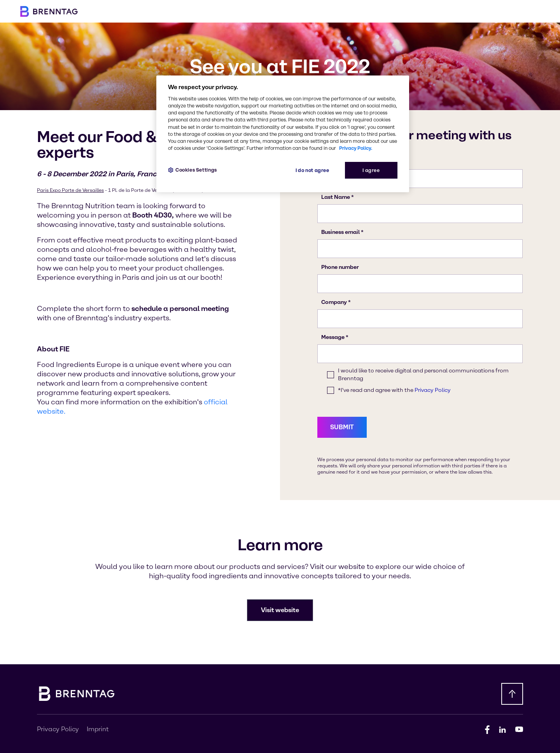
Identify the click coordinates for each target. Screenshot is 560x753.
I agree (371, 170)
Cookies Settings (196, 170)
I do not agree (312, 170)
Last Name (336, 197)
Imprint (98, 729)
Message (333, 337)
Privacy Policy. (356, 148)
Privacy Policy (433, 390)
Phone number (340, 267)
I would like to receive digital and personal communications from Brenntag (423, 375)
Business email (340, 232)
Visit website (280, 610)
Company (334, 302)
